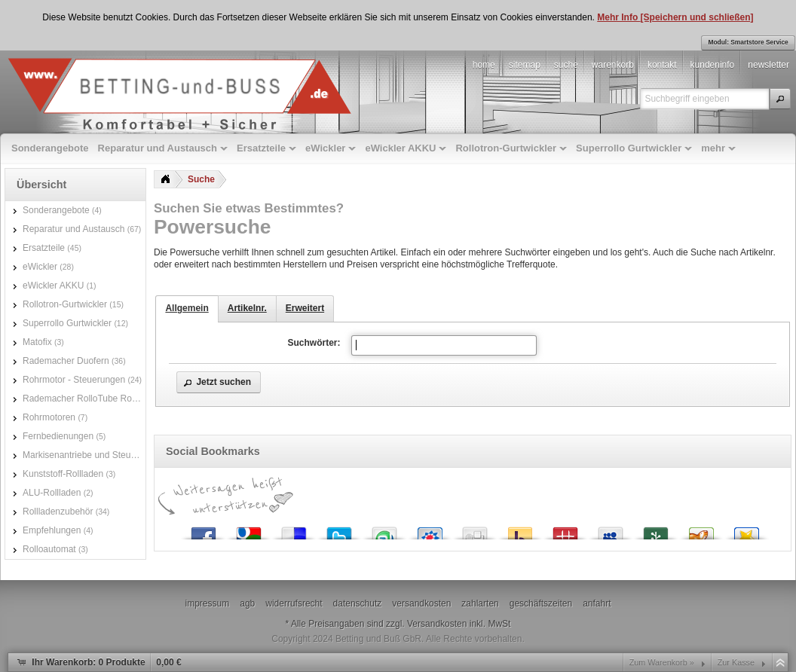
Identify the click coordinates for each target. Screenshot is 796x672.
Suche (201, 179)
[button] (780, 99)
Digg (475, 530)
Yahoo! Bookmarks (520, 530)
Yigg (701, 530)
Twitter (339, 530)
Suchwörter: (314, 343)
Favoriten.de (746, 530)
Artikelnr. (247, 308)
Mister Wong (565, 530)
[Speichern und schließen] (697, 17)
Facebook (204, 530)
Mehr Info (618, 17)
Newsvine (656, 530)
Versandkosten (437, 624)
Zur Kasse (736, 662)
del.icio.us (294, 530)
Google (249, 530)
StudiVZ (430, 530)
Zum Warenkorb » (662, 662)
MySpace (611, 530)
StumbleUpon (384, 530)
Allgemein (187, 308)
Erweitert (305, 308)
